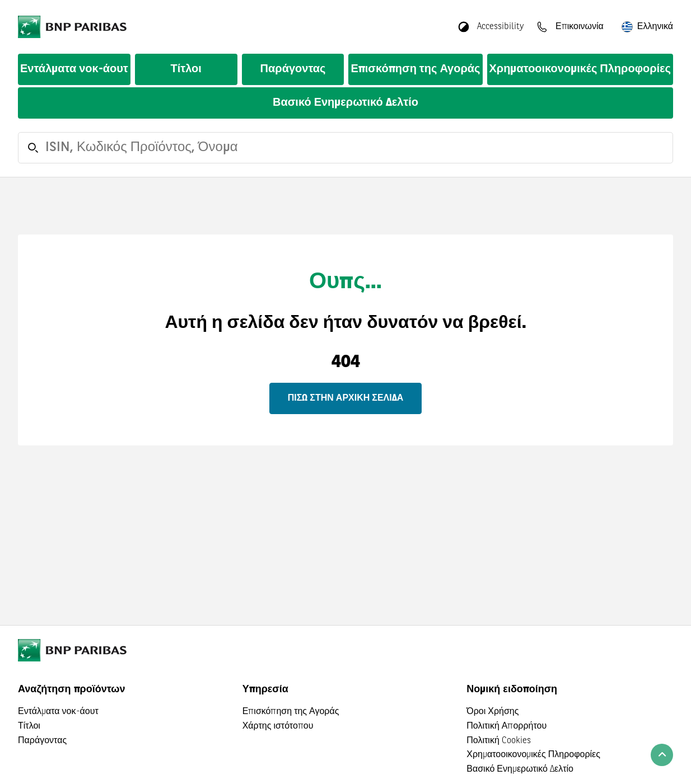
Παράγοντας (293, 69)
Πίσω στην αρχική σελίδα (345, 398)
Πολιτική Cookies (498, 741)
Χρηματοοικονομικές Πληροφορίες (580, 69)
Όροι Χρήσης (492, 712)
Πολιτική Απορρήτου (506, 726)
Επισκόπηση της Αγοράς (415, 69)
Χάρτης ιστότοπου (278, 726)
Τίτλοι (186, 69)
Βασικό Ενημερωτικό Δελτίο (345, 103)
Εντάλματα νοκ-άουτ (74, 69)
